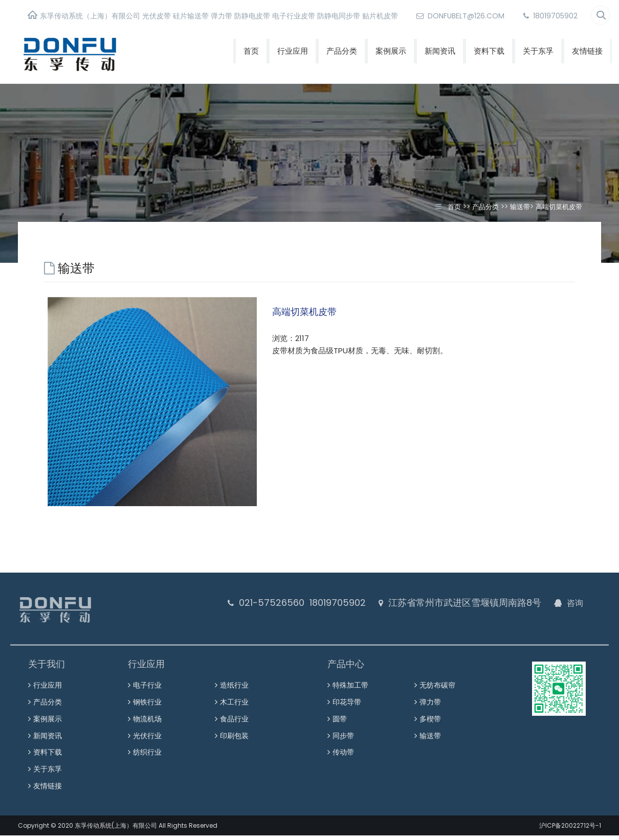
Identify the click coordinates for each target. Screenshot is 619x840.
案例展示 (391, 51)
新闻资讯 (440, 51)
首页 (251, 51)
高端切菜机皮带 (559, 207)
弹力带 (430, 698)
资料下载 (489, 51)
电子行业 (147, 684)
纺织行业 (147, 741)
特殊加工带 (350, 684)
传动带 (343, 741)
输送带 (520, 207)
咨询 (574, 603)
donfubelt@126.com (460, 16)
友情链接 (587, 51)
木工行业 (234, 698)
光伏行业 (147, 727)
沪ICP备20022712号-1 (570, 808)
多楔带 (430, 712)
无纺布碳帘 (437, 684)
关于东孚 (538, 51)
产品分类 (342, 51)
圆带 (340, 712)
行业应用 (293, 51)
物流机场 (147, 712)
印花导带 (347, 698)
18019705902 (550, 16)
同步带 (343, 727)
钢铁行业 (147, 698)
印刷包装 (234, 727)
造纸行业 (234, 684)
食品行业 (234, 712)
